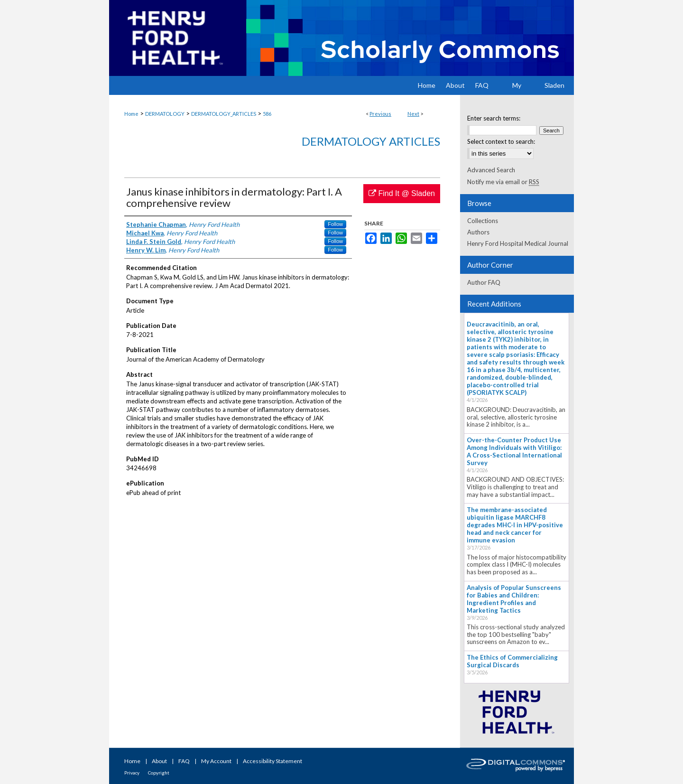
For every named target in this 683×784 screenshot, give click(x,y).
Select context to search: (501, 141)
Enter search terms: (494, 118)
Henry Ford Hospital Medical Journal (518, 243)
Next (413, 114)
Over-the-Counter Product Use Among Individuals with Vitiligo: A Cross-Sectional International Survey (514, 451)
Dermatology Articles (371, 141)
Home (131, 114)
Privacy (132, 773)
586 (267, 114)
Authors (478, 232)
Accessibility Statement (272, 761)
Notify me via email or (503, 182)
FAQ (184, 761)
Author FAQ (484, 282)
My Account (216, 761)
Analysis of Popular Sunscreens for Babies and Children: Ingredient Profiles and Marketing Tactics (514, 599)
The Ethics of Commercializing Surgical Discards (512, 661)
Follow (335, 224)
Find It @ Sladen (402, 193)
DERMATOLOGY (165, 114)
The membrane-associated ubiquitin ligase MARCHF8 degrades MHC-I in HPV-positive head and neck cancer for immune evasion (515, 525)
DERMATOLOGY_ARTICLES (224, 114)
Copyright (159, 773)
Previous (380, 114)
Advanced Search (491, 170)
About (159, 761)
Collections (483, 221)
